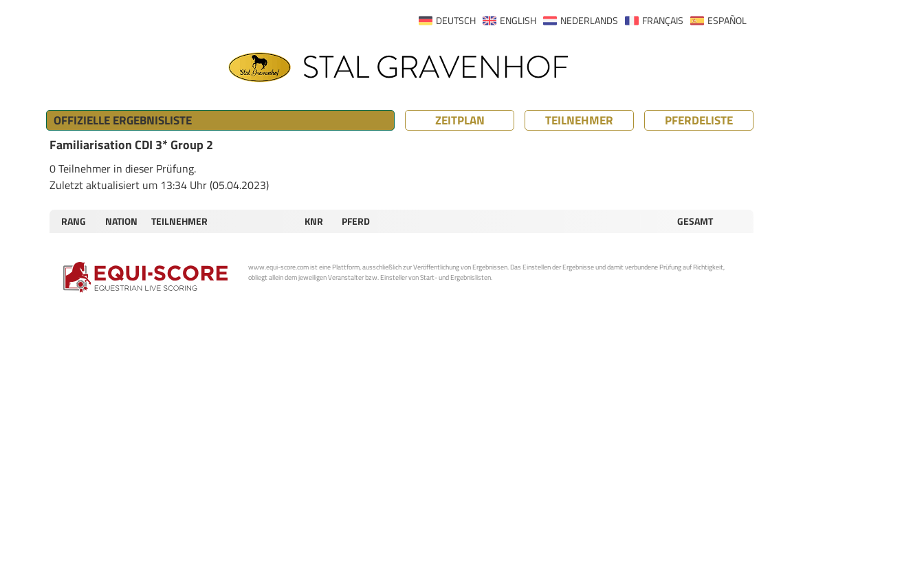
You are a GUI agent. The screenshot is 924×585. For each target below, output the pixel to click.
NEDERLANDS (589, 21)
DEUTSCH (456, 21)
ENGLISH (518, 21)
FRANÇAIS (663, 21)
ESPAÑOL (727, 21)
